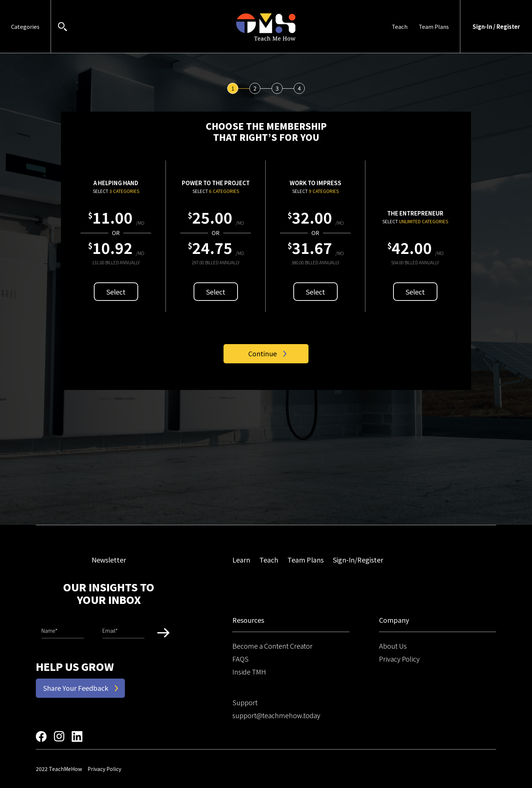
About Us (393, 646)
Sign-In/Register (358, 560)
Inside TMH (249, 672)
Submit (163, 633)
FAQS (241, 659)
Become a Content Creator (272, 646)
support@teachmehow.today (276, 715)
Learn (241, 560)
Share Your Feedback (76, 688)
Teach (400, 26)
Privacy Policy (399, 659)
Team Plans (434, 26)
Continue (262, 353)
